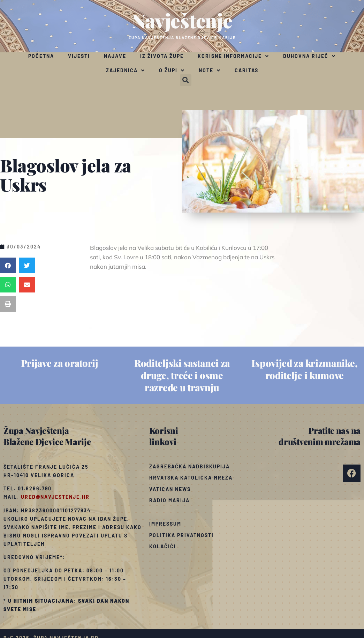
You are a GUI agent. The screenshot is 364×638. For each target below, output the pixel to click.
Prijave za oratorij (60, 363)
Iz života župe (162, 56)
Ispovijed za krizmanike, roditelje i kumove (304, 369)
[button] (186, 80)
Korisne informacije (233, 56)
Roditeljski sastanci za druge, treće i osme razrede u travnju (182, 375)
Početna (41, 56)
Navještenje (182, 20)
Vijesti (79, 56)
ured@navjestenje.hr (55, 497)
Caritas (247, 70)
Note (210, 71)
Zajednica (126, 71)
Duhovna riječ (309, 56)
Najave (115, 56)
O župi (172, 71)
